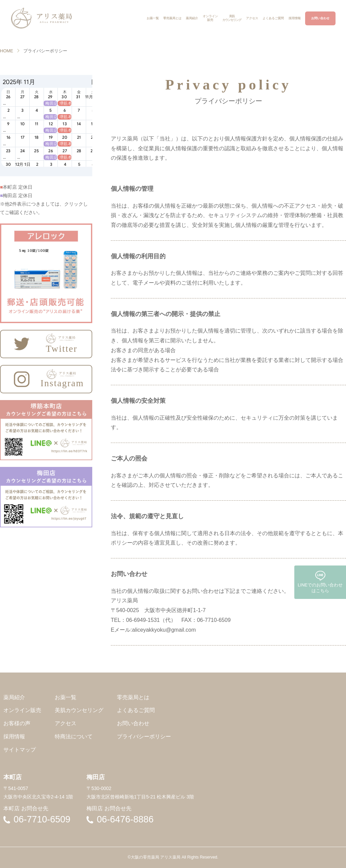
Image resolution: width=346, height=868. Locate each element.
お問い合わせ (133, 723)
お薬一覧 (66, 697)
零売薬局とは (133, 697)
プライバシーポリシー (144, 737)
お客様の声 (17, 723)
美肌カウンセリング (79, 710)
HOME (7, 51)
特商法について (74, 737)
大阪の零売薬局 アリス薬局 (156, 857)
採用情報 (14, 737)
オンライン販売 (22, 710)
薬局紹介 (14, 697)
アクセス (66, 723)
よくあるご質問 (136, 710)
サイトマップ (20, 750)
